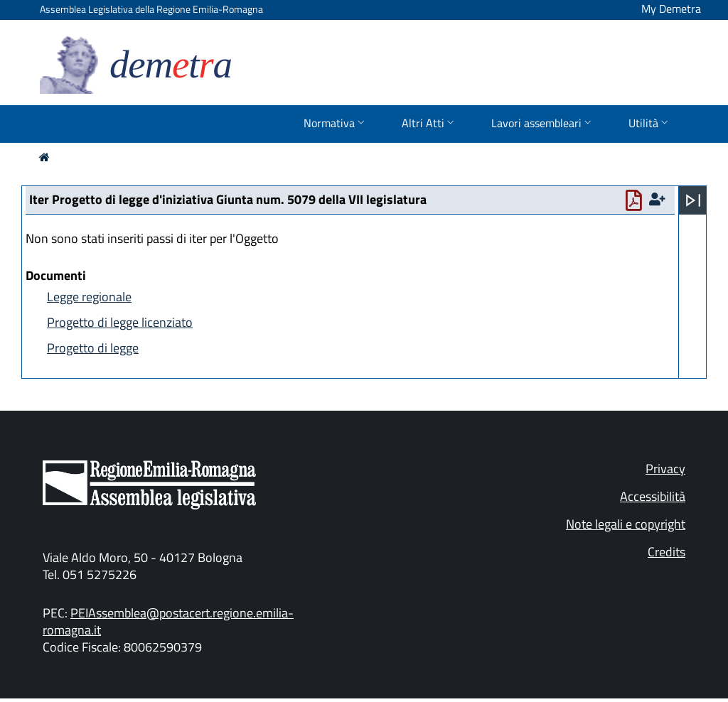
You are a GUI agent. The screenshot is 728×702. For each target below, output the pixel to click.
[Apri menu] (693, 200)
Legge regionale (89, 297)
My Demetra (671, 9)
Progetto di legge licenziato (120, 322)
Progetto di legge (93, 348)
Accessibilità (653, 496)
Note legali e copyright (626, 524)
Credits (667, 552)
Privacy (665, 469)
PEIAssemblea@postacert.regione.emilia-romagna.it (168, 621)
